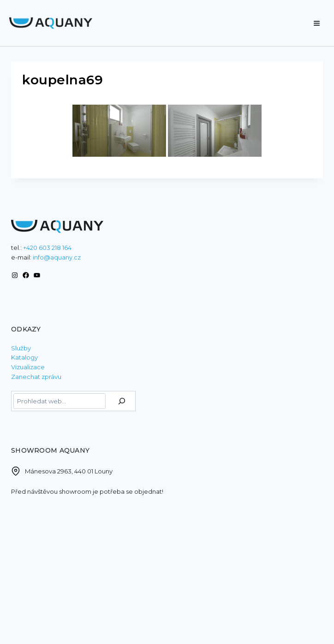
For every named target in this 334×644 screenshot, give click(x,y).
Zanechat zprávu (36, 377)
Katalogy (24, 357)
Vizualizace (28, 367)
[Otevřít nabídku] (317, 19)
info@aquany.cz (57, 257)
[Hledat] (122, 401)
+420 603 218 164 (47, 248)
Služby (21, 348)
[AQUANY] (51, 23)
